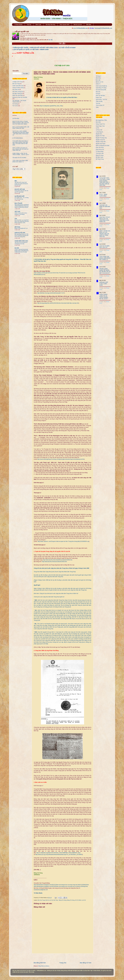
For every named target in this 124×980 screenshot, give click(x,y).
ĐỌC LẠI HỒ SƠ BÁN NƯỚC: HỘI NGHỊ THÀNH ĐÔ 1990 (21, 128)
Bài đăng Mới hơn (40, 963)
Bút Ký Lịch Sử (78, 25)
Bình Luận (38, 25)
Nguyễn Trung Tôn (100, 140)
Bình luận (98, 80)
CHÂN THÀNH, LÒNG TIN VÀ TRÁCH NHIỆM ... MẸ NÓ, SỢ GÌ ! (21, 154)
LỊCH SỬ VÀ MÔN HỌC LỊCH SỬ (104, 247)
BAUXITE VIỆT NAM (20, 189)
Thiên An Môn (99, 101)
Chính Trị (98, 84)
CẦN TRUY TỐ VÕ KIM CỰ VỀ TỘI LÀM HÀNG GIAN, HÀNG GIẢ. (105, 219)
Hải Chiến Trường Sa (18, 91)
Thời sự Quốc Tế (100, 105)
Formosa (98, 94)
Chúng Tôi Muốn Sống (18, 88)
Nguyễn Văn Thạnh (101, 144)
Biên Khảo (98, 78)
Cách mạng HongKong (101, 86)
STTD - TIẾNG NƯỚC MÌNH (103, 195)
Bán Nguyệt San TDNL (101, 120)
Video (97, 107)
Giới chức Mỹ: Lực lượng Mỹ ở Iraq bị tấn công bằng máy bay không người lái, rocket (22, 221)
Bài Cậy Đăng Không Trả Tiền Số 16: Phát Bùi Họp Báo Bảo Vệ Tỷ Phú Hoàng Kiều (22, 235)
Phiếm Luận (99, 98)
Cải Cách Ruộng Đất (101, 90)
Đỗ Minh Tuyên (100, 157)
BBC (16, 181)
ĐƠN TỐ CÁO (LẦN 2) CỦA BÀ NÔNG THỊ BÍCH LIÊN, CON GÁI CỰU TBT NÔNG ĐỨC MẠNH (21, 123)
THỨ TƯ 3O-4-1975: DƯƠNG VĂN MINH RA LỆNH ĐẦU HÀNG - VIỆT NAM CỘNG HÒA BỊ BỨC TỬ (21, 133)
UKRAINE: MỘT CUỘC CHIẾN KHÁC (104, 284)
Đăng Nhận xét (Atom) (44, 966)
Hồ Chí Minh (78, 900)
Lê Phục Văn (99, 130)
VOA (16, 219)
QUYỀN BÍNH (16, 118)
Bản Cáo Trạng (41, 900)
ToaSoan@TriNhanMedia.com (103, 28)
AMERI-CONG (44, 50)
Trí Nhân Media (18, 25)
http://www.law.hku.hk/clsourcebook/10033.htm (54, 562)
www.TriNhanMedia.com (80, 28)
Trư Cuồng (15, 104)
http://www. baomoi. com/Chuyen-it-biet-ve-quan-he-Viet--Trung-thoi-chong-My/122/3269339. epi (63, 541)
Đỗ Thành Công (100, 159)
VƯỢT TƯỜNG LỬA (25, 53)
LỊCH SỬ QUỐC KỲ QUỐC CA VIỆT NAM (26, 50)
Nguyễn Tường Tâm (101, 142)
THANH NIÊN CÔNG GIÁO (21, 241)
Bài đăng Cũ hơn (86, 963)
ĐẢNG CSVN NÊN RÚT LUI (21, 228)
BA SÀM (17, 248)
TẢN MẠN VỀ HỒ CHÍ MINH (19, 158)
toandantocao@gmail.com (41, 890)
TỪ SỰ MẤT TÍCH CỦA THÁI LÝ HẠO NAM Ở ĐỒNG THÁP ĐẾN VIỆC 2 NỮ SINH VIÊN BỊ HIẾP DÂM (20, 143)
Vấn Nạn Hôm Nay (50, 25)
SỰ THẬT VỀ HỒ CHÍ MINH (67, 48)
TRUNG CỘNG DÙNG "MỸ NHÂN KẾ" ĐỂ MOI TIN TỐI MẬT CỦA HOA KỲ (105, 271)
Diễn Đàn (89, 25)
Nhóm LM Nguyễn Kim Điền (103, 145)
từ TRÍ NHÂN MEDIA (18, 138)
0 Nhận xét (102, 188)
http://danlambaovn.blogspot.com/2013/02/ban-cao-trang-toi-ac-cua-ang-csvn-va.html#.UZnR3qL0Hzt (61, 886)
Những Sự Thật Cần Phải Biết (20, 97)
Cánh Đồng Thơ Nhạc (101, 88)
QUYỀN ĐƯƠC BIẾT (20, 196)
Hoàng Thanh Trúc (100, 124)
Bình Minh (98, 122)
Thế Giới (98, 103)
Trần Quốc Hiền (100, 153)
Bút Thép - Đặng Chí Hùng (60, 900)
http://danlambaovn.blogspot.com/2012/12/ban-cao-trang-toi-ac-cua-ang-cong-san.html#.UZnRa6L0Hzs (61, 885)
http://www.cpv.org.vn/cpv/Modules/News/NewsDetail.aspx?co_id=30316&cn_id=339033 (59, 854)
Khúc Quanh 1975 (65, 25)
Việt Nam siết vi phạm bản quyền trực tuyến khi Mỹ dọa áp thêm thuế (21, 184)
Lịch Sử (84, 900)
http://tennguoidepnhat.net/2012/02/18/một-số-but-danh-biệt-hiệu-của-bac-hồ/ (58, 303)
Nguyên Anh (99, 134)
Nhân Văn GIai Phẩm (18, 95)
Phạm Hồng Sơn (100, 149)
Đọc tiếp (50, 40)
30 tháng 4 (98, 76)
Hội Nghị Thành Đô (17, 93)
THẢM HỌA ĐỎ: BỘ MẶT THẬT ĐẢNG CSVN (44, 48)
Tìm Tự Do (15, 106)
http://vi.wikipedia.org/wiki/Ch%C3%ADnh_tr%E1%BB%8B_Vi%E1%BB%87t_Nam (58, 853)
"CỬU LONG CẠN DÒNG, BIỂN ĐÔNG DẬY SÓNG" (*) (20, 161)
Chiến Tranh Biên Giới (18, 86)
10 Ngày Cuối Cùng (17, 82)
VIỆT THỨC (17, 212)
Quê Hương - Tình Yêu (101, 99)
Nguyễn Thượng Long (101, 138)
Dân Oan (98, 92)
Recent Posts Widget (107, 306)
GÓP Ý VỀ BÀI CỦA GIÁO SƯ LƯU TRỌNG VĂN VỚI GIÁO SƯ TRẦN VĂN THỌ (21, 149)
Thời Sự (29, 25)
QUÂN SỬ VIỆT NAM (20, 233)
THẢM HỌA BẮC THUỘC (21, 48)
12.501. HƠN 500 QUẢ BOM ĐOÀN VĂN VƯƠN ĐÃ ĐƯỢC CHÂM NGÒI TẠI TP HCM (22, 251)
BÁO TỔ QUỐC (19, 203)
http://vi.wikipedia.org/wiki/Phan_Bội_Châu (51, 106)
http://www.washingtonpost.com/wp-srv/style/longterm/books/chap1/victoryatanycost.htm (61, 459)
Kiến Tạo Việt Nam (100, 96)
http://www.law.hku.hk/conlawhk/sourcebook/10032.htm (58, 560)
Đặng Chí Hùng (71, 900)
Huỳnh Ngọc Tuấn (100, 126)
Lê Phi (97, 128)
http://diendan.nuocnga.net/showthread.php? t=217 (51, 293)
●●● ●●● (14, 53)
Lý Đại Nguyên (99, 132)
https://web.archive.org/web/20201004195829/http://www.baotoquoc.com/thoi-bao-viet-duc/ (22, 206)
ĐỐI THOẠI (17, 227)
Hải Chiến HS (16, 89)
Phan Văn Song (100, 147)
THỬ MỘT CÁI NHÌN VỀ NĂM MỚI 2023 (105, 207)
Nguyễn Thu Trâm (100, 136)
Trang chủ (63, 963)
